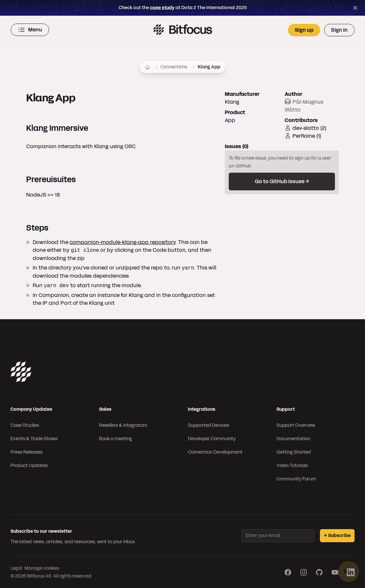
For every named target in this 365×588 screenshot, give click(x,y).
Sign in (339, 30)
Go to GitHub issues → (282, 181)
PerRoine (304, 136)
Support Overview (296, 425)
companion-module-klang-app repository (123, 242)
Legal (16, 568)
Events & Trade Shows (34, 439)
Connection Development (215, 452)
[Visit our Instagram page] (304, 572)
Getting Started (294, 452)
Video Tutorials (292, 466)
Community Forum (296, 479)
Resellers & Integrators (123, 425)
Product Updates (29, 466)
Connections (174, 67)
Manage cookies (42, 568)
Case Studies (25, 425)
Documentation (293, 439)
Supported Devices (208, 425)
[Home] (147, 67)
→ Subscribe (337, 536)
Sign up (304, 30)
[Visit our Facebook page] (288, 572)
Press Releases (26, 452)
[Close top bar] (355, 8)
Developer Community (212, 439)
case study (162, 8)
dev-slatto (306, 128)
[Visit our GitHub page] (319, 572)
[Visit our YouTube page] (335, 572)
